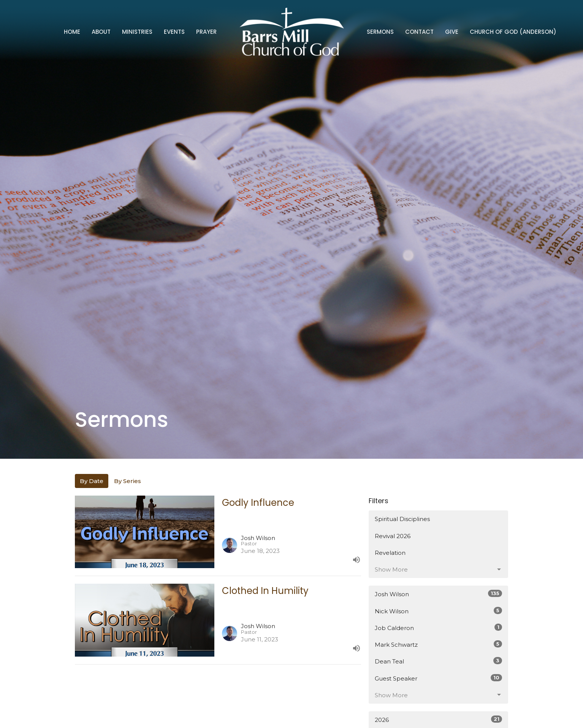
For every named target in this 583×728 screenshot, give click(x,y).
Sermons (380, 32)
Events (174, 32)
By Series (128, 481)
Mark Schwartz (438, 644)
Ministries (137, 32)
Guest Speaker (438, 678)
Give (452, 32)
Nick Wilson (438, 611)
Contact (419, 32)
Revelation (390, 553)
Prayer (206, 32)
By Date (92, 481)
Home (72, 32)
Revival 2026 (393, 536)
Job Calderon (438, 628)
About (101, 32)
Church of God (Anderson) (513, 32)
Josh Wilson (438, 594)
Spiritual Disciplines (402, 519)
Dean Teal (438, 661)
